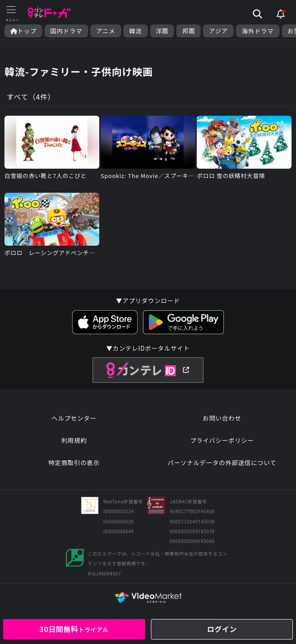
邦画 (189, 31)
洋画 (162, 31)
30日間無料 (74, 629)
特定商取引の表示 (74, 462)
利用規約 (74, 440)
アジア (218, 31)
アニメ (106, 31)
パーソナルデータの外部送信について (222, 462)
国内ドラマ (66, 31)
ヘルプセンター (74, 418)
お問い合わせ (222, 418)
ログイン (222, 629)
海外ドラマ (258, 31)
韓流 (136, 31)
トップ (23, 31)
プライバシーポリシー (222, 440)
